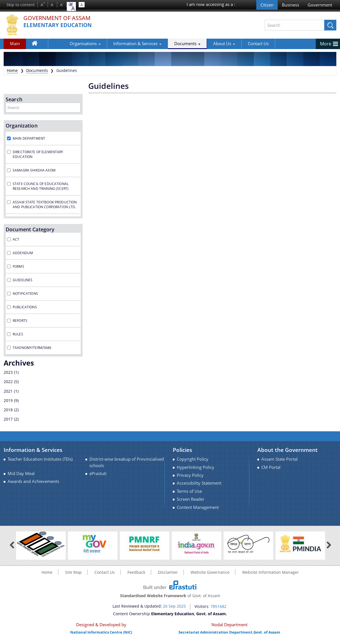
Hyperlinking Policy (196, 467)
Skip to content (21, 5)
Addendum (23, 253)
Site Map (73, 572)
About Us (204, 43)
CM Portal (271, 467)
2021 (8, 391)
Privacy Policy (190, 475)
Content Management (198, 507)
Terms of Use (189, 491)
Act (16, 239)
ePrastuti (98, 473)
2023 (8, 372)
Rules (18, 334)
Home (38, 45)
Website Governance (210, 572)
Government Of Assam (60, 18)
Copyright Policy (193, 459)
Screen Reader (191, 499)
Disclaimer (168, 572)
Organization (22, 126)
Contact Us (239, 43)
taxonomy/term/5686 (32, 348)
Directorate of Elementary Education (38, 154)
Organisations (65, 43)
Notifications (25, 294)
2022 (8, 382)
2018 (8, 410)
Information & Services (118, 43)
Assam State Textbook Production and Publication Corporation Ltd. (45, 205)
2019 (8, 400)
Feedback (136, 572)
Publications (25, 307)
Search (14, 99)
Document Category (30, 229)
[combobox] (71, 6)
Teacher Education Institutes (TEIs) (40, 459)
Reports (20, 321)
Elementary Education (59, 25)
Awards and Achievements (33, 481)
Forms (18, 266)
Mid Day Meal (21, 473)
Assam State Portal (280, 459)
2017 (8, 419)
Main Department (29, 138)
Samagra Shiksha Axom (34, 170)
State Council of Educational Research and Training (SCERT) (41, 186)
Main (15, 43)
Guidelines (23, 280)
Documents (168, 43)
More (326, 44)
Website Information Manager (271, 572)
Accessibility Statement (199, 483)
